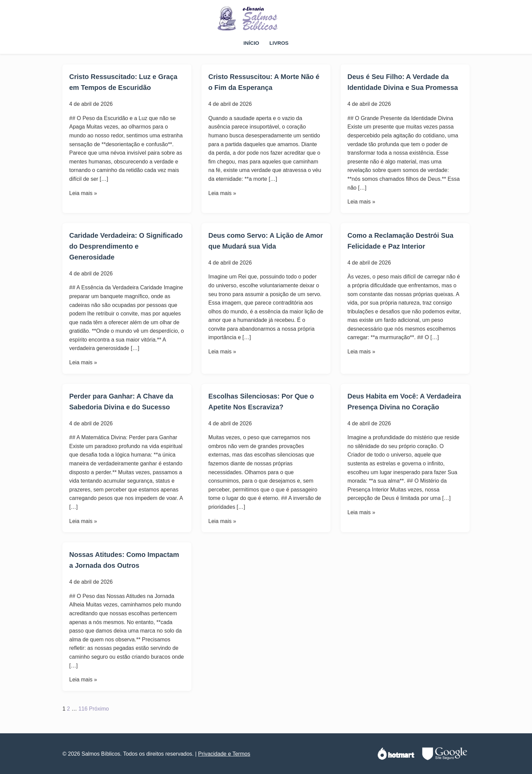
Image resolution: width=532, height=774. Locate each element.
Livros (279, 43)
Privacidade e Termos (224, 754)
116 (83, 709)
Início (251, 43)
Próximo (99, 709)
